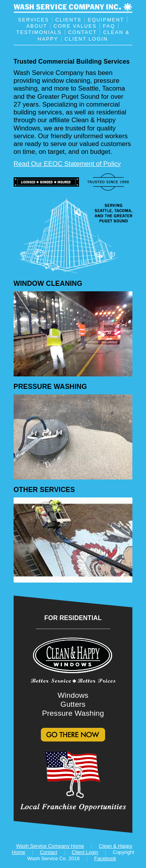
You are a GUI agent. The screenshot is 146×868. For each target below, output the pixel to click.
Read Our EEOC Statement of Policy (67, 164)
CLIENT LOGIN (86, 38)
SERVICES (33, 19)
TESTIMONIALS (39, 32)
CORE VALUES (75, 26)
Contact (48, 852)
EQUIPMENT (106, 19)
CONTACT (83, 32)
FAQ (109, 26)
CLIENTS (68, 19)
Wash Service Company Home (50, 846)
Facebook (105, 858)
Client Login (85, 852)
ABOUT (37, 26)
